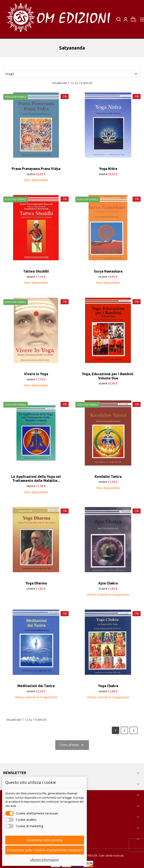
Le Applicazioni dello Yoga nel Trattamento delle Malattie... (36, 479)
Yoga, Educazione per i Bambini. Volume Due (108, 376)
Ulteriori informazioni (44, 860)
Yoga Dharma (36, 583)
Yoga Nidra (108, 169)
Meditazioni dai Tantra (36, 686)
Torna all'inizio (72, 745)
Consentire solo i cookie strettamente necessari (45, 850)
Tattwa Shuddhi (36, 271)
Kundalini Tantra (108, 477)
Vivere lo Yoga (36, 374)
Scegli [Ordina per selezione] (72, 74)
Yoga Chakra (108, 686)
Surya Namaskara (108, 271)
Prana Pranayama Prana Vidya (36, 169)
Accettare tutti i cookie (45, 840)
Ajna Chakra (108, 583)
